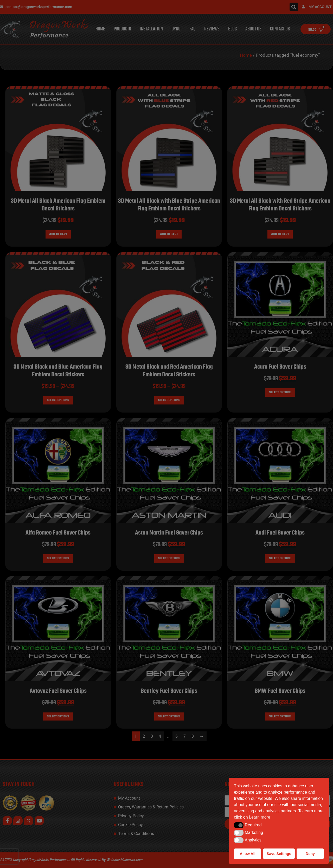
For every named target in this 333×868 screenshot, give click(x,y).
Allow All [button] (248, 854)
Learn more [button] (260, 817)
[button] (239, 825)
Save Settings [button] (279, 854)
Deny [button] (310, 854)
